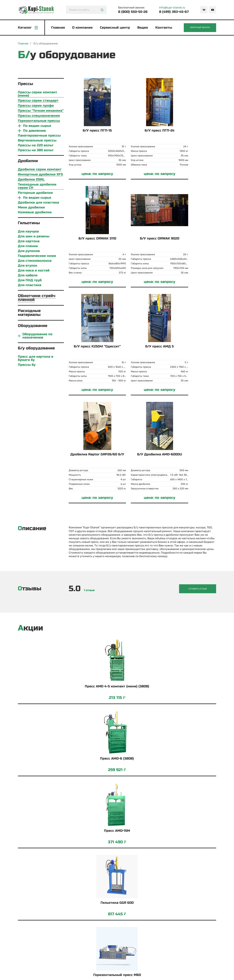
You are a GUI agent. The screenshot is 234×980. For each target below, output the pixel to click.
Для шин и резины (34, 237)
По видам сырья (37, 126)
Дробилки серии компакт (40, 170)
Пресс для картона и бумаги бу (36, 359)
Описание (32, 421)
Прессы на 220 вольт (36, 146)
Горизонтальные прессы (39, 122)
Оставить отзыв (200, 481)
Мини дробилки (31, 208)
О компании (83, 28)
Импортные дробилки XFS (40, 175)
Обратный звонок (199, 28)
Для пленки (28, 247)
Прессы (26, 84)
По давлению (34, 131)
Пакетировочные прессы (39, 136)
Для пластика (30, 286)
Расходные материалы (29, 313)
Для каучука (28, 232)
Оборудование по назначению (37, 337)
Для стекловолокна (35, 261)
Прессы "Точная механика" (41, 111)
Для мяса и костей (34, 271)
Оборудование (33, 326)
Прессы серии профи (36, 106)
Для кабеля (28, 276)
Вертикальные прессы (37, 141)
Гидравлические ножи (37, 257)
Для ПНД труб (30, 281)
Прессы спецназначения (39, 116)
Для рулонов (29, 252)
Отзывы (30, 481)
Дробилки (28, 162)
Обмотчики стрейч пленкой (37, 298)
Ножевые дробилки (35, 213)
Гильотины (29, 224)
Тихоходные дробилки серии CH (37, 187)
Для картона (29, 242)
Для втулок (28, 266)
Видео (143, 28)
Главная (58, 28)
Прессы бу (27, 365)
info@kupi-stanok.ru (172, 7)
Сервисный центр (115, 28)
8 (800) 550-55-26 (133, 12)
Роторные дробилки (35, 193)
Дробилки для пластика (38, 203)
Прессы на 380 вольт (36, 151)
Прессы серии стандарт (38, 101)
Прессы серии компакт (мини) (38, 95)
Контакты (164, 28)
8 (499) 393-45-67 (174, 12)
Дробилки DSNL (31, 180)
